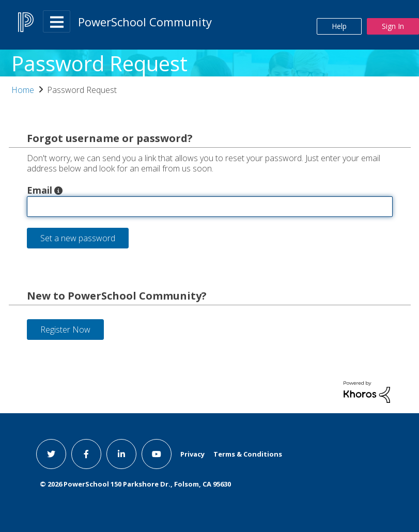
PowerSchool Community (145, 22)
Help (339, 26)
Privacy (192, 454)
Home (23, 90)
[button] (58, 191)
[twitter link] (51, 454)
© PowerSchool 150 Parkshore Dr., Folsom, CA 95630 (135, 484)
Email (40, 190)
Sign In (393, 26)
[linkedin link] (121, 454)
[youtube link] (157, 454)
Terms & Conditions (248, 454)
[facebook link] (86, 454)
